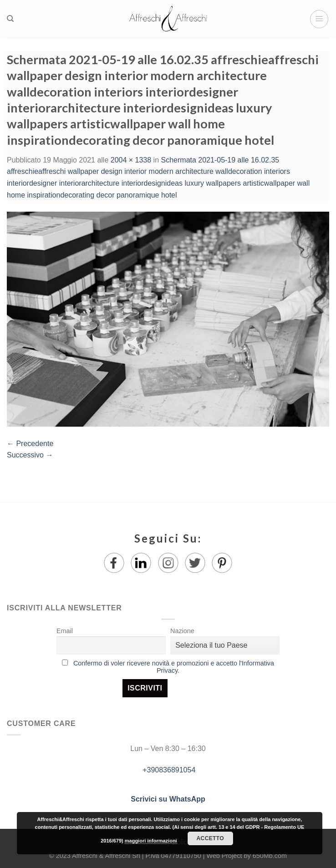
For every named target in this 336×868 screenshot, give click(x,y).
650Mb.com (270, 856)
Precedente (30, 444)
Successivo (30, 455)
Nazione (182, 631)
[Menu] (319, 19)
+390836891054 (168, 770)
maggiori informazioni (151, 841)
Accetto (210, 838)
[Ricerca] (10, 19)
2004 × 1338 (131, 160)
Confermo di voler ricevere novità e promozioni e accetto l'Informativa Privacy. (174, 667)
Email (65, 631)
